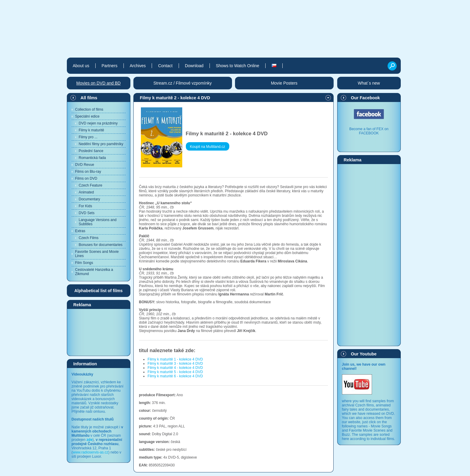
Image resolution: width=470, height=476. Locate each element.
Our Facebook (366, 98)
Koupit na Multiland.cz (208, 147)
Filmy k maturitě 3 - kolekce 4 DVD (175, 364)
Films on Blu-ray (88, 172)
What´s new (369, 83)
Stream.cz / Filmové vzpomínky (183, 83)
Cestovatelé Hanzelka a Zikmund (94, 272)
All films (89, 98)
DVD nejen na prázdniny (98, 123)
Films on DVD (86, 178)
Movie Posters (284, 83)
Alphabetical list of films (98, 291)
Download (194, 66)
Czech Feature (91, 185)
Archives (138, 66)
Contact (165, 66)
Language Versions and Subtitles (98, 222)
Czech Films (89, 238)
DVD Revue (85, 165)
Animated (86, 192)
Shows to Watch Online (238, 66)
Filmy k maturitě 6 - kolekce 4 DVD (175, 376)
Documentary (89, 199)
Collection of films (89, 109)
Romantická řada (92, 158)
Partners (110, 66)
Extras (80, 231)
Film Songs (84, 263)
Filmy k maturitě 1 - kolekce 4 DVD (175, 359)
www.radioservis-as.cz (91, 452)
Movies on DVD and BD (99, 83)
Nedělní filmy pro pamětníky (101, 144)
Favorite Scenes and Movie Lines (97, 254)
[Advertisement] (99, 332)
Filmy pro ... (88, 137)
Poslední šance (91, 151)
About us (81, 66)
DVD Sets (87, 213)
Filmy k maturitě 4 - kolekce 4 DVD (175, 368)
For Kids (86, 206)
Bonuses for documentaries (101, 245)
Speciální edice (87, 116)
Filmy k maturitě (92, 130)
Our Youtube (364, 354)
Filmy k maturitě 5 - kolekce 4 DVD (175, 372)
